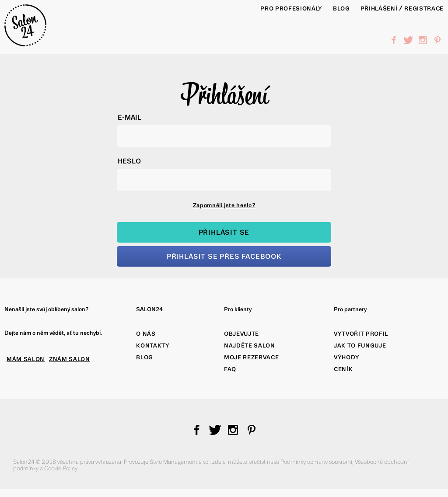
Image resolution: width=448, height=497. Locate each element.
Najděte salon (250, 346)
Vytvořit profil (361, 334)
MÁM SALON (26, 359)
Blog (145, 357)
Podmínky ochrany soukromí (316, 462)
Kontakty (153, 346)
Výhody (347, 357)
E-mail (129, 117)
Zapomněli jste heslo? (224, 205)
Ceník (343, 369)
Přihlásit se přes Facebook (224, 256)
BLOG (341, 9)
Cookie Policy (61, 468)
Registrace (424, 9)
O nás (146, 334)
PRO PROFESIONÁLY (291, 9)
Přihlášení (379, 9)
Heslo (129, 161)
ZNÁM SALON (70, 359)
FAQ (230, 369)
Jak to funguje (360, 346)
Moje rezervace (251, 357)
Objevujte (241, 334)
